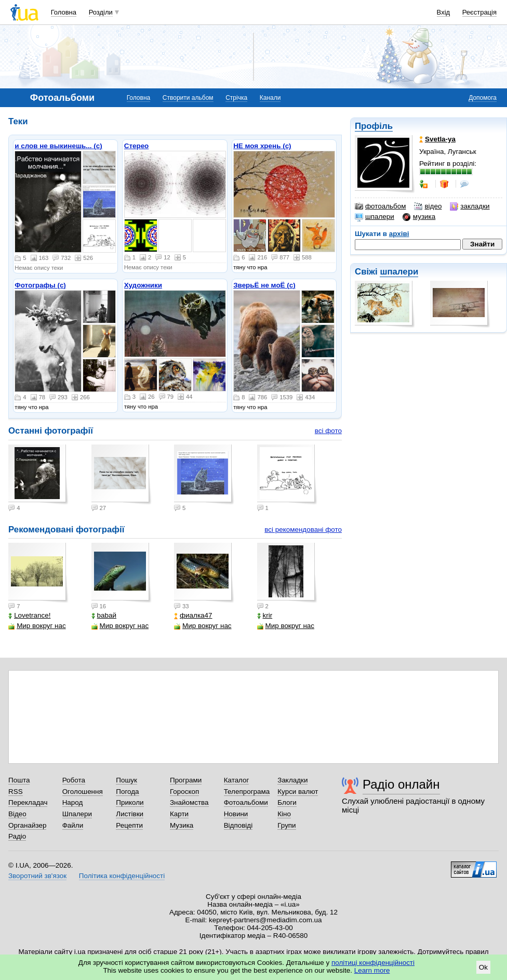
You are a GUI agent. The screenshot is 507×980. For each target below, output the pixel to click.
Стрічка (236, 98)
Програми (186, 780)
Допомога (483, 98)
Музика (182, 825)
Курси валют (298, 792)
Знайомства (189, 802)
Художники (143, 285)
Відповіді (238, 825)
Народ (73, 802)
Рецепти (129, 825)
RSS (16, 792)
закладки (470, 206)
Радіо (17, 836)
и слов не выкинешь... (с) (58, 146)
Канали (270, 98)
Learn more (372, 970)
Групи (286, 825)
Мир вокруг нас (37, 626)
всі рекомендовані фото (303, 530)
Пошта (19, 780)
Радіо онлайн (401, 784)
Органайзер (27, 825)
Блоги (287, 802)
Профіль (374, 126)
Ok (483, 967)
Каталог (237, 780)
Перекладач (28, 802)
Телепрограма (247, 792)
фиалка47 (193, 615)
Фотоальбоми (246, 802)
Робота (74, 780)
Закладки (292, 780)
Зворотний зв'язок (37, 876)
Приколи (130, 802)
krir (265, 615)
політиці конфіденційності (373, 963)
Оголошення (83, 792)
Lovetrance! (29, 615)
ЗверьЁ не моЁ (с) (264, 285)
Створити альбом (188, 98)
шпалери (375, 217)
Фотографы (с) (40, 285)
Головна (64, 12)
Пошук (126, 780)
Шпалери (77, 814)
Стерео (137, 146)
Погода (127, 792)
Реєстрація (479, 12)
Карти (179, 814)
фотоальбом (380, 206)
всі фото (328, 431)
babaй (104, 615)
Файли (73, 825)
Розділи (101, 12)
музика (419, 217)
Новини (236, 814)
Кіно (284, 814)
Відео (17, 814)
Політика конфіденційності (122, 876)
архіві (399, 234)
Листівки (130, 814)
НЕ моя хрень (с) (262, 146)
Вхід (444, 12)
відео (428, 206)
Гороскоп (184, 792)
